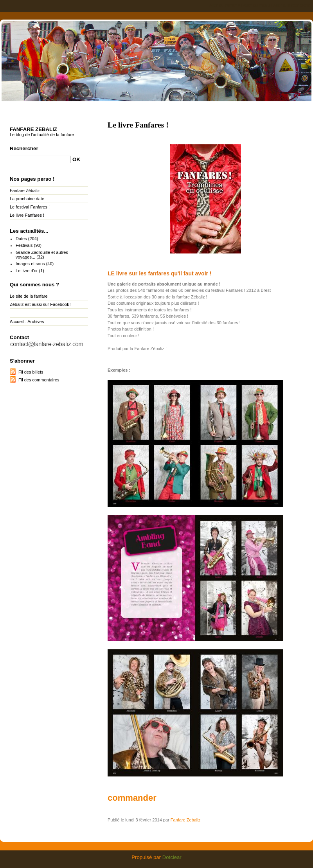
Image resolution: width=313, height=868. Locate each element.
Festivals (24, 245)
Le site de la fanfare (29, 296)
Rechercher (24, 148)
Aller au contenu (225, 5)
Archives (36, 322)
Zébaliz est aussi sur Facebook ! (41, 304)
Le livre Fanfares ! (27, 215)
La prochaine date (27, 199)
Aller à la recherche (292, 5)
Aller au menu (257, 5)
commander (132, 798)
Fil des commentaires (39, 380)
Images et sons (30, 264)
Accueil (17, 322)
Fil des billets (31, 372)
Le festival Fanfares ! (30, 207)
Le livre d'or (27, 271)
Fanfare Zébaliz (25, 190)
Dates (21, 239)
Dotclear (172, 857)
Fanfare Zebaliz (156, 60)
